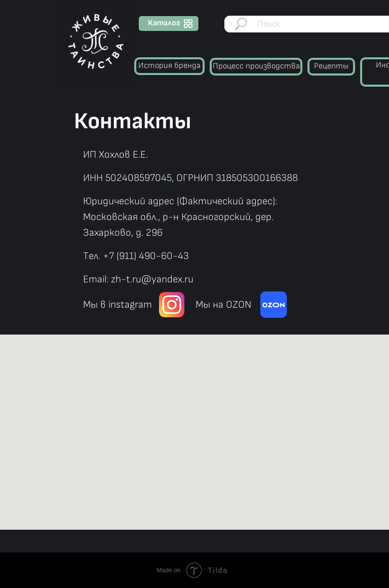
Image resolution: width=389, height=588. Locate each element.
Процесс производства (256, 66)
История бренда (169, 66)
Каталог (164, 23)
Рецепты (331, 66)
